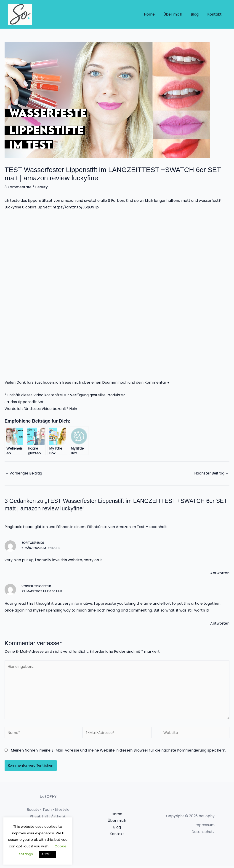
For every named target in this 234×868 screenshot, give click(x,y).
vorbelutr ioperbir (36, 586)
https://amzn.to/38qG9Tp (76, 207)
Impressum (204, 827)
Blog (197, 14)
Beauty (42, 187)
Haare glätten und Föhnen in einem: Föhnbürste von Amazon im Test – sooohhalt (95, 527)
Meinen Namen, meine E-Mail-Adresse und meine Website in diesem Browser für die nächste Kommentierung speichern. (118, 752)
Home (154, 14)
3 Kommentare (18, 187)
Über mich (176, 14)
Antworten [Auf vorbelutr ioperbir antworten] (220, 624)
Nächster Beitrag (211, 473)
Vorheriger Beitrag (24, 473)
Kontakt (215, 14)
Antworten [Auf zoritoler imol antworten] (220, 573)
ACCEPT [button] (47, 854)
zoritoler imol (33, 543)
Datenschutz (203, 834)
